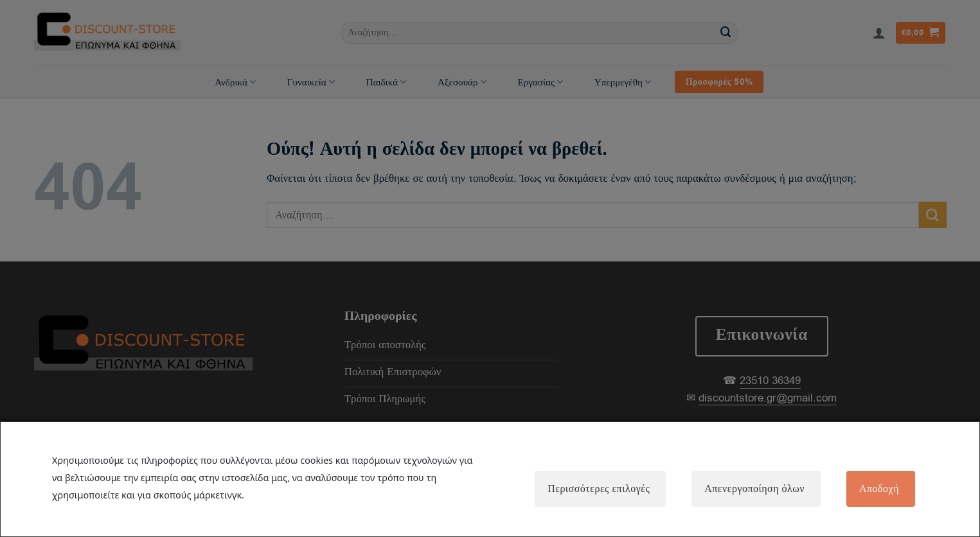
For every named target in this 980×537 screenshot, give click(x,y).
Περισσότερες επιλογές (599, 489)
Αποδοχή (879, 489)
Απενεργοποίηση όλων (754, 489)
